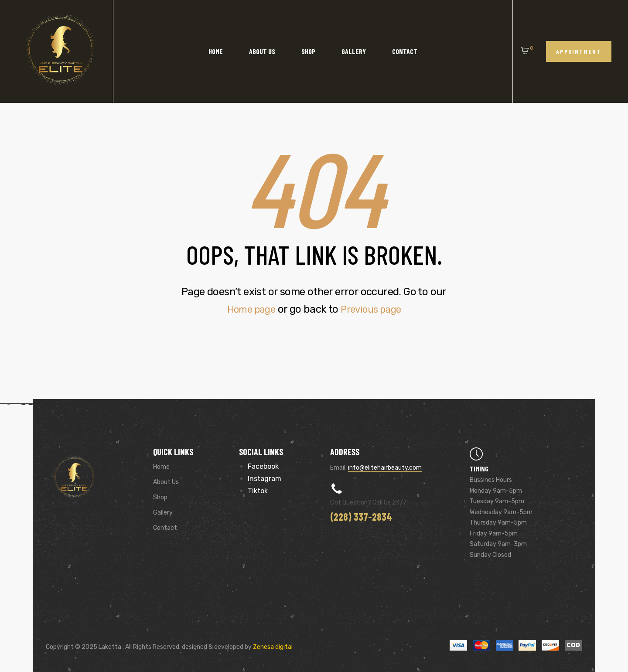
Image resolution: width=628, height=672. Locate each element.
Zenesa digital (272, 647)
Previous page (373, 309)
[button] (579, 51)
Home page (248, 309)
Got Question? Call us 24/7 (368, 503)
